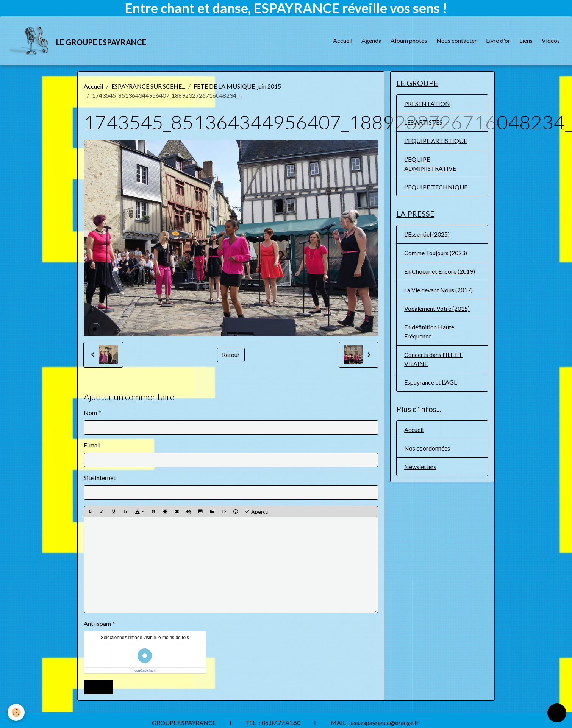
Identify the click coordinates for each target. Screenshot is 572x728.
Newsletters (420, 467)
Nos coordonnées (427, 448)
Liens (526, 40)
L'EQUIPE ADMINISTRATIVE (430, 164)
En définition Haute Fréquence (429, 331)
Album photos (409, 40)
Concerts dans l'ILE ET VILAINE (433, 359)
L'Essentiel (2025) (427, 234)
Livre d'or (498, 40)
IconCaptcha (143, 670)
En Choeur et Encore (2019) (440, 271)
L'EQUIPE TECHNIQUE (436, 187)
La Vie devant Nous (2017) (438, 290)
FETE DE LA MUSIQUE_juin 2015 (237, 86)
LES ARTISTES (423, 122)
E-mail (92, 445)
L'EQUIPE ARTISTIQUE (436, 141)
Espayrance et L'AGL (431, 382)
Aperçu (257, 512)
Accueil (343, 40)
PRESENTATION (427, 104)
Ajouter (98, 687)
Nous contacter (457, 40)
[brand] (78, 41)
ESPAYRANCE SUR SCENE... (148, 86)
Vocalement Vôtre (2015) (437, 308)
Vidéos (551, 40)
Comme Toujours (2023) (436, 253)
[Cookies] (16, 712)
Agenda (371, 40)
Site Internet (100, 478)
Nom (90, 412)
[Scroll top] (557, 713)
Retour (231, 355)
